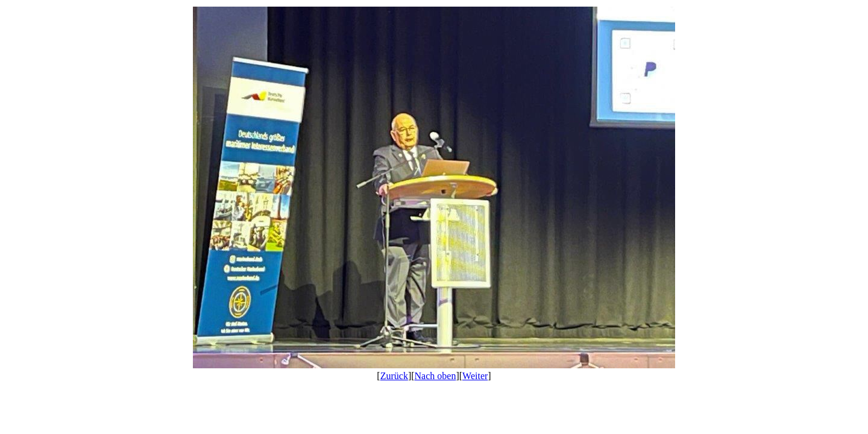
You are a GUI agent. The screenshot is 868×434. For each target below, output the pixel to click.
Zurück (394, 376)
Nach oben (436, 376)
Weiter (475, 376)
